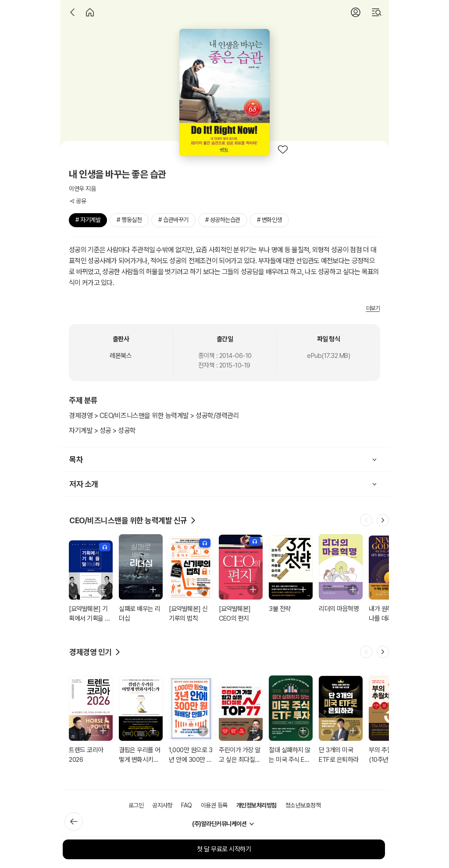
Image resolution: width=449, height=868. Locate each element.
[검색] (377, 12)
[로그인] (356, 12)
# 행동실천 (129, 220)
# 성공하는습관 (223, 220)
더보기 (373, 308)
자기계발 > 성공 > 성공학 (102, 430)
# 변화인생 (269, 220)
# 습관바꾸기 (173, 220)
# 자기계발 (88, 220)
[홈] (90, 12)
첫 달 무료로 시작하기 (224, 849)
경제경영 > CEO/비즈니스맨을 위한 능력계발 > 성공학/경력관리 (154, 416)
